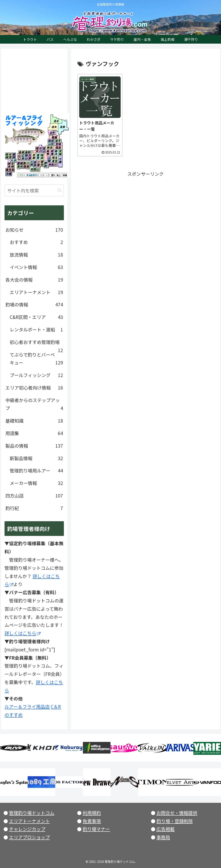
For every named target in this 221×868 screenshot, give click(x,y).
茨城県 (61, 152)
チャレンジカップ (27, 829)
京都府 (34, 157)
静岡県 (46, 164)
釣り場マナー (96, 829)
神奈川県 (53, 165)
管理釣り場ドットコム (32, 813)
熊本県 (9, 165)
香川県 (26, 163)
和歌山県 (35, 169)
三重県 (39, 164)
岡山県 (26, 157)
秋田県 (51, 141)
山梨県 (49, 159)
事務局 (163, 837)
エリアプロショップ (29, 837)
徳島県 (26, 167)
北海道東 (62, 127)
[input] (34, 190)
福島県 (58, 147)
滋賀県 (38, 157)
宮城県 (58, 144)
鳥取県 (28, 152)
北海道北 (55, 119)
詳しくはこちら (23, 633)
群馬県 (52, 152)
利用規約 (92, 813)
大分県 (13, 161)
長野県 (48, 153)
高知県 (20, 167)
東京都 (55, 161)
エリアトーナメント (29, 821)
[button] (59, 190)
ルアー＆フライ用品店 (27, 706)
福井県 (36, 149)
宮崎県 (13, 165)
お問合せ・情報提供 (177, 813)
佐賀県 (10, 156)
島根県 (22, 152)
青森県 (54, 137)
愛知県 (42, 163)
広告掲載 (166, 829)
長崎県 (7, 156)
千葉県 (60, 161)
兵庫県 (30, 157)
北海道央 (53, 127)
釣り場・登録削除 (175, 821)
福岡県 (14, 156)
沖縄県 (9, 174)
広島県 (23, 157)
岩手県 (58, 141)
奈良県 (35, 164)
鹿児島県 (10, 170)
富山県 (44, 149)
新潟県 (50, 147)
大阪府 (32, 163)
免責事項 (92, 821)
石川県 (41, 149)
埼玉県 (55, 158)
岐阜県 (43, 157)
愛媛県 (20, 163)
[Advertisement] (145, 208)
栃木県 (56, 152)
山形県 (51, 144)
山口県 (19, 157)
